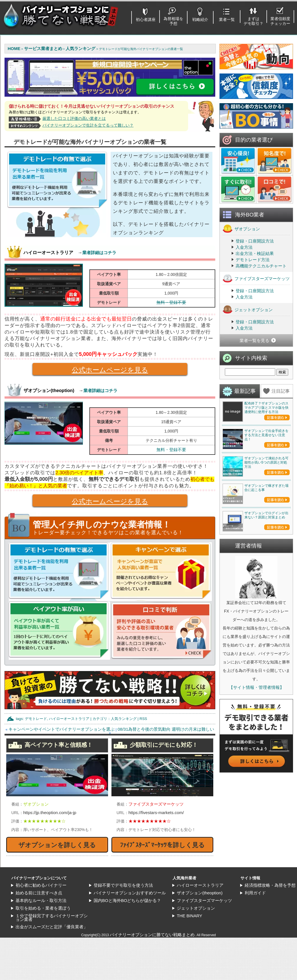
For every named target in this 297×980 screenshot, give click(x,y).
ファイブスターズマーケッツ (256, 278)
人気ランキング (124, 719)
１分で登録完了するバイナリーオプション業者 (52, 918)
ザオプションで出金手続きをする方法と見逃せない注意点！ (266, 435)
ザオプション (241, 229)
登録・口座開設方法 (255, 241)
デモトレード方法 (253, 260)
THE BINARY (190, 916)
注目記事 (281, 391)
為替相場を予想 (173, 21)
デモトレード (36, 719)
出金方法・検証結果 (255, 253)
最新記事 (245, 391)
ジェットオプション (248, 309)
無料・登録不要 (171, 302)
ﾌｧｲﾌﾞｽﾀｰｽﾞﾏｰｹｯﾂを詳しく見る (162, 845)
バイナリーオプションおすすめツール (130, 893)
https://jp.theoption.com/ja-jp (50, 813)
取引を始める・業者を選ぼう (43, 908)
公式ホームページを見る (90, 371)
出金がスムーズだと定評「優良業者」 (52, 927)
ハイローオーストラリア (69, 719)
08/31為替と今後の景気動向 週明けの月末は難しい (166, 729)
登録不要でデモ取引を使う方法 (123, 885)
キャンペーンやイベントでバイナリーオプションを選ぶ (62, 729)
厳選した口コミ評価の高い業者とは (74, 118)
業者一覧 (227, 20)
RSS (143, 719)
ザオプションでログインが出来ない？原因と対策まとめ (266, 515)
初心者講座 (146, 20)
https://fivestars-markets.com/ (156, 813)
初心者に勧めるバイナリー (41, 885)
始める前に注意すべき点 (39, 893)
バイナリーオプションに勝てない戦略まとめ (152, 935)
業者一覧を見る (254, 340)
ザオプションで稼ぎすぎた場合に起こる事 (266, 488)
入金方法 (244, 247)
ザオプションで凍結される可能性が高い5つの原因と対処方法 (266, 462)
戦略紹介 (200, 20)
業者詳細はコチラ (99, 253)
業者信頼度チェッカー (280, 21)
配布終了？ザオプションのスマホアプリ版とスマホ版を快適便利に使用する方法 (266, 408)
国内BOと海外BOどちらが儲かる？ (127, 900)
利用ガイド (255, 893)
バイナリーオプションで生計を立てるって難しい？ (88, 125)
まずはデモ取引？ (253, 21)
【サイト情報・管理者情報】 (256, 687)
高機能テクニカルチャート (261, 266)
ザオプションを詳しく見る (57, 845)
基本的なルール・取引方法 (41, 900)
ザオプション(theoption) (200, 893)
